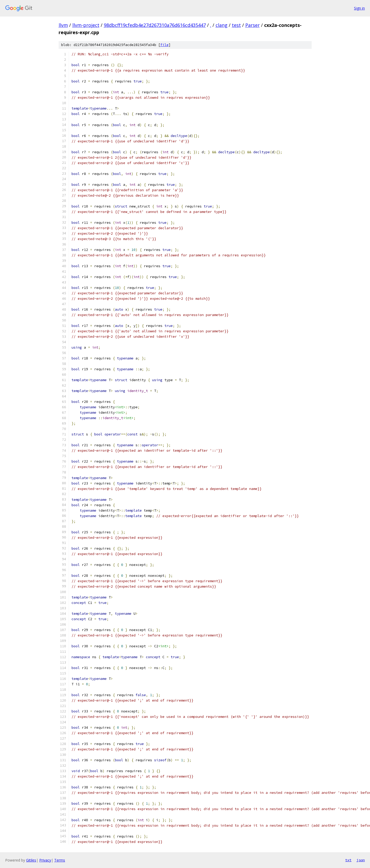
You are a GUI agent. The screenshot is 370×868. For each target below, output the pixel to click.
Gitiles (31, 860)
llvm (63, 25)
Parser (253, 25)
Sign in (359, 8)
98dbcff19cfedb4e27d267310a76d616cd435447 (155, 25)
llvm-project (86, 25)
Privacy (45, 860)
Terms (60, 860)
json (361, 860)
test (236, 25)
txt (348, 860)
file (164, 45)
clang (222, 25)
